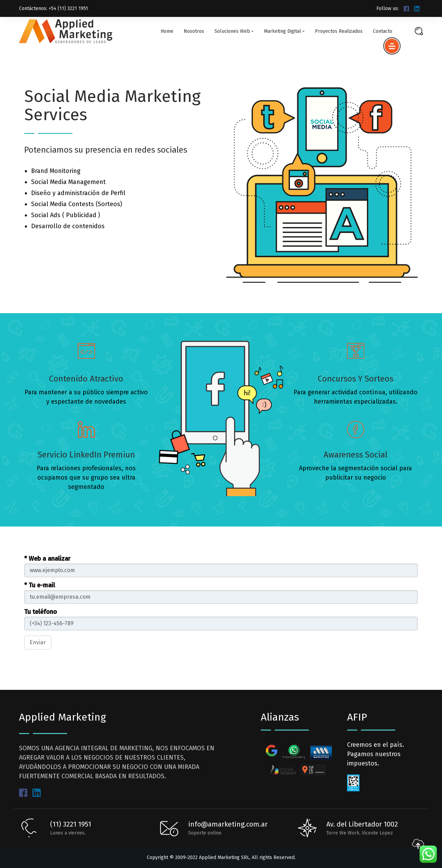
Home (167, 31)
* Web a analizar (47, 559)
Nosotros (194, 31)
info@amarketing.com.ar (228, 824)
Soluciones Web (234, 31)
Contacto (383, 31)
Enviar (38, 642)
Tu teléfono (41, 612)
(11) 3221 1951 (71, 824)
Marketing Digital (284, 31)
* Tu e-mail (40, 585)
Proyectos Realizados (339, 31)
